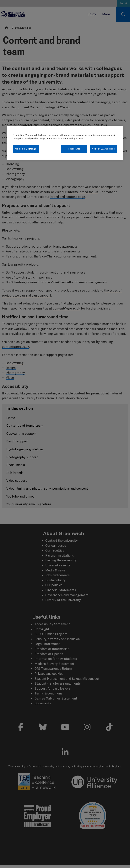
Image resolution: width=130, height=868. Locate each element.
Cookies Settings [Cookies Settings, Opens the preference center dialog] (26, 149)
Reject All (74, 149)
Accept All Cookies (103, 149)
